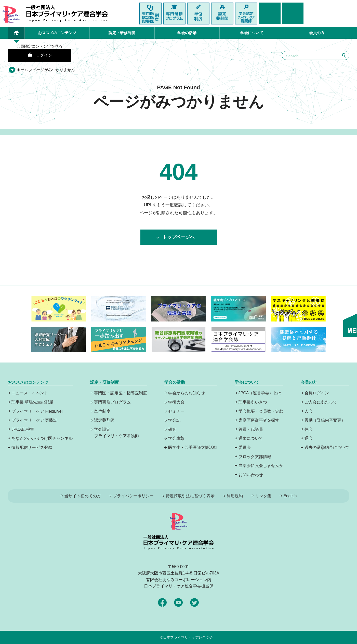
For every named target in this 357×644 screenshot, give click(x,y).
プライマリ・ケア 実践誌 (34, 420)
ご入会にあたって (321, 402)
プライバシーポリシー (133, 496)
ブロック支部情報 (255, 457)
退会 (309, 438)
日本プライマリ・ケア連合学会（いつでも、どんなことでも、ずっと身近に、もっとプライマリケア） (67, 14)
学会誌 (174, 420)
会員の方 (317, 33)
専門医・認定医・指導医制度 (121, 393)
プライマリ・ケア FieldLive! (37, 411)
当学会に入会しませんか (261, 466)
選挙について (251, 438)
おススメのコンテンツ (57, 33)
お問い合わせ (251, 475)
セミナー (176, 411)
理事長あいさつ (253, 402)
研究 (172, 429)
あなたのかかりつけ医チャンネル (42, 438)
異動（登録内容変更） (325, 420)
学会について (252, 33)
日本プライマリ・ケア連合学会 (188, 637)
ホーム (22, 70)
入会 (309, 411)
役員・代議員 (251, 429)
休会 (309, 429)
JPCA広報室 (23, 429)
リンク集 (263, 496)
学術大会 (176, 402)
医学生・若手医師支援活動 (193, 447)
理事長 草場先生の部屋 (32, 402)
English (290, 496)
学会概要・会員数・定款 (261, 411)
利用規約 (235, 496)
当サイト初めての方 (83, 496)
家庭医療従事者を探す (259, 420)
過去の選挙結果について (327, 447)
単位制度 (102, 411)
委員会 (245, 447)
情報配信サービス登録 (32, 447)
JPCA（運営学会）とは (260, 393)
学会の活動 (187, 33)
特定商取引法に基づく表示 (190, 496)
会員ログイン (317, 393)
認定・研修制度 (122, 33)
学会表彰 (176, 438)
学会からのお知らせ (187, 393)
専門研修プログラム (112, 402)
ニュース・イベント (30, 393)
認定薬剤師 (104, 420)
